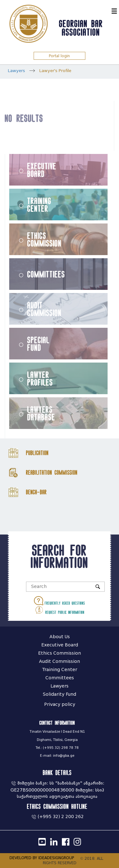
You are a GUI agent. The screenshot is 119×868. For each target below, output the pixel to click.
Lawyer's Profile (55, 71)
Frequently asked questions (60, 601)
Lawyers (17, 71)
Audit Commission (44, 309)
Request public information (60, 610)
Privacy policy (60, 704)
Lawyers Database (41, 413)
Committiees (46, 274)
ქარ (105, 10)
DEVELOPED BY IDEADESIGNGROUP (42, 858)
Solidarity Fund (60, 694)
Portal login (59, 56)
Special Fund (38, 344)
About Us (60, 637)
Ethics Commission (44, 239)
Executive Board (42, 170)
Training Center (39, 205)
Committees (60, 678)
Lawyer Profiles (40, 378)
